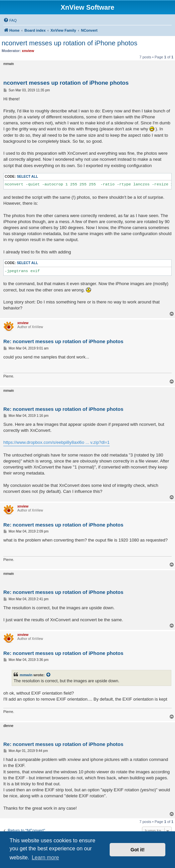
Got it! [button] (138, 850)
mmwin (26, 675)
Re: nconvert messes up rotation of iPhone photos (63, 341)
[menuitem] (10, 20)
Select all (27, 177)
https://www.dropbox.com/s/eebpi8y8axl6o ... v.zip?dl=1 (56, 442)
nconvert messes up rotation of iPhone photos (69, 43)
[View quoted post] (49, 675)
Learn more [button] (45, 857)
